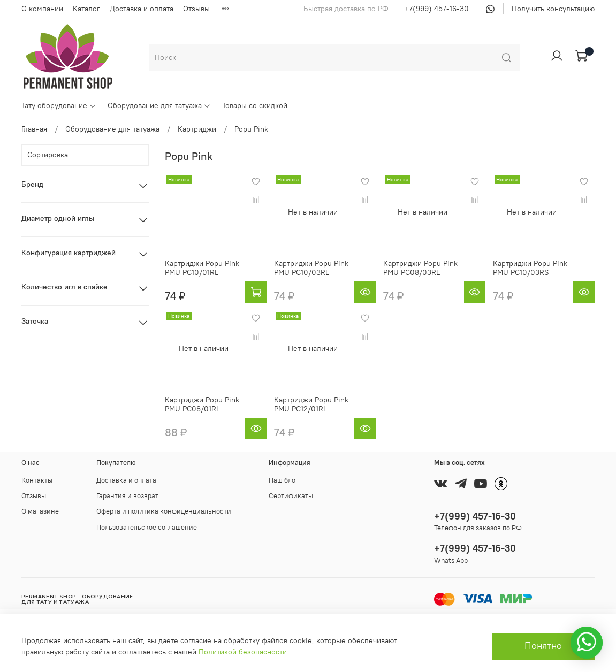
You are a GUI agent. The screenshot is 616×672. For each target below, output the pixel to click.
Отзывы (196, 9)
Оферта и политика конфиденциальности (164, 511)
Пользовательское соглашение (147, 527)
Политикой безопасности (243, 652)
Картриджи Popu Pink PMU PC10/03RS (530, 268)
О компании (42, 9)
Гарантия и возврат (127, 496)
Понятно (543, 646)
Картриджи (197, 129)
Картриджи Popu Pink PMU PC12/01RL (311, 404)
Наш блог (284, 480)
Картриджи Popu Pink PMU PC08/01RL (202, 404)
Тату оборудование (59, 105)
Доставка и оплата (142, 9)
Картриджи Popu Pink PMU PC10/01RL (202, 268)
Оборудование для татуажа (159, 105)
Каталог (86, 9)
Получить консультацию (553, 9)
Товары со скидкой (255, 105)
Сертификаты (291, 496)
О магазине (40, 511)
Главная (34, 129)
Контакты (37, 480)
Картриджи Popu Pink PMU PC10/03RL (311, 268)
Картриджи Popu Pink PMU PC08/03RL (420, 268)
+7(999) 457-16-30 (437, 9)
